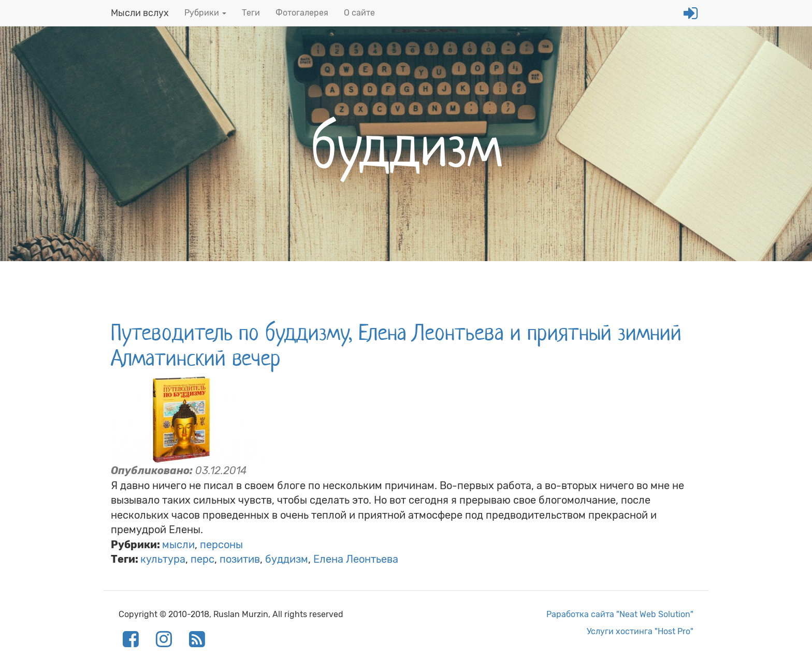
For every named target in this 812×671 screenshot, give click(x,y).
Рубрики (205, 13)
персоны (221, 545)
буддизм (287, 559)
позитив (240, 559)
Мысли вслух (140, 13)
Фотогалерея (302, 13)
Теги (251, 13)
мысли (178, 545)
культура (163, 559)
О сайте (359, 13)
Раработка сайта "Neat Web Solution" (620, 614)
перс (202, 559)
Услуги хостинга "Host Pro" (640, 631)
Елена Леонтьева (356, 559)
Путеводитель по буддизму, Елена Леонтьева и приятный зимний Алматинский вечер (396, 345)
